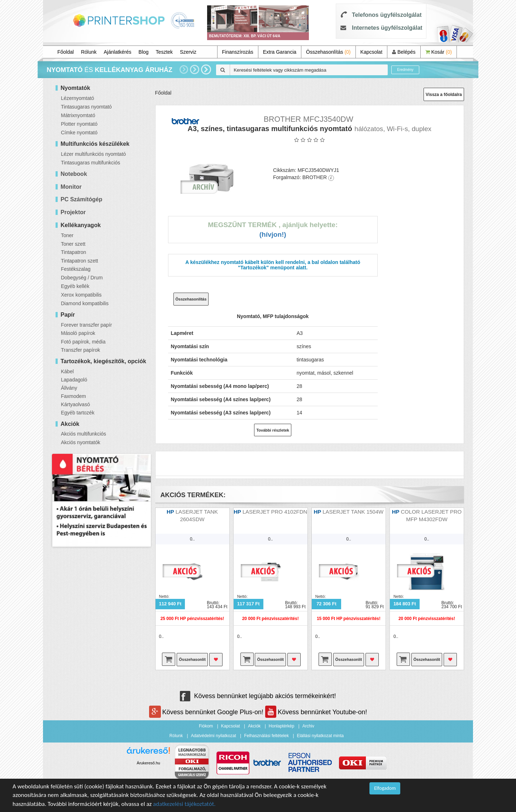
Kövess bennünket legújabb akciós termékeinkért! (258, 696)
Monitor (71, 187)
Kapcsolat (371, 52)
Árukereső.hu (149, 763)
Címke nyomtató (79, 133)
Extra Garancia (280, 52)
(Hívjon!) (273, 234)
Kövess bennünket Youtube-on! (316, 712)
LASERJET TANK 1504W (353, 512)
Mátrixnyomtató (78, 115)
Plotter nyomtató (79, 124)
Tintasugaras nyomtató (86, 107)
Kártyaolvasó (75, 404)
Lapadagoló (74, 380)
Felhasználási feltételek (266, 736)
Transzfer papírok (80, 350)
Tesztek (164, 52)
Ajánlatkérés (118, 52)
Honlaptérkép (281, 726)
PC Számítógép (81, 199)
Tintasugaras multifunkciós (90, 163)
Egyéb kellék (75, 286)
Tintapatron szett (80, 261)
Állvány (69, 388)
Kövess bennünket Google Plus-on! (207, 712)
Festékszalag (76, 269)
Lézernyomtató (78, 98)
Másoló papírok (78, 333)
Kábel (67, 371)
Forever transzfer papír (86, 325)
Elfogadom (385, 788)
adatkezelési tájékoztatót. (184, 804)
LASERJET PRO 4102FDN (275, 512)
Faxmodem (73, 396)
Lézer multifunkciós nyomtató (93, 154)
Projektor (73, 212)
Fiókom (206, 726)
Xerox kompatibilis (81, 295)
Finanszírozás (238, 52)
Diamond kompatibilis (85, 303)
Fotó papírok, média (83, 342)
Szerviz (188, 52)
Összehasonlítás (328, 52)
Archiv (308, 726)
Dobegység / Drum (82, 278)
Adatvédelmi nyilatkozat (214, 736)
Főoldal (66, 52)
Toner (67, 235)
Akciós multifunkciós (83, 434)
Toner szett (73, 244)
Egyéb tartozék (78, 413)
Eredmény (405, 70)
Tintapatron (73, 252)
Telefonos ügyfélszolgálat (387, 15)
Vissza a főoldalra (444, 95)
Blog (144, 52)
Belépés (404, 52)
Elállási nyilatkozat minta (320, 736)
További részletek (273, 430)
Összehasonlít (192, 659)
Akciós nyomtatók (81, 442)
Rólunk (89, 52)
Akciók (254, 726)
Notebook (74, 174)
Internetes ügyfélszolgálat (387, 28)
